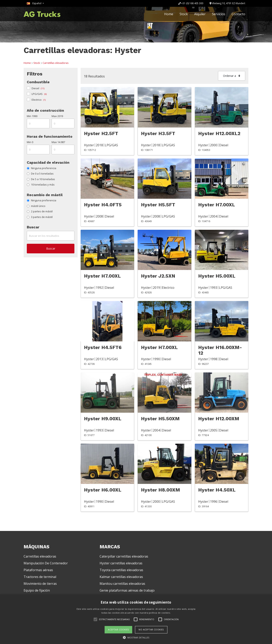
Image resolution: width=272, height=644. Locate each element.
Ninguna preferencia (41, 168)
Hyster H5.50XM (160, 419)
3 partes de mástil (40, 217)
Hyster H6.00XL (103, 490)
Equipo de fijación (37, 590)
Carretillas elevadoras (56, 63)
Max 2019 (57, 116)
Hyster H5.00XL (217, 276)
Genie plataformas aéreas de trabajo (127, 590)
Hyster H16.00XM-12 (220, 350)
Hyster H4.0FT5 (103, 205)
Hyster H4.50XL (217, 490)
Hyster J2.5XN (158, 276)
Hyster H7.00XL (217, 205)
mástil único (36, 206)
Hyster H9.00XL (103, 419)
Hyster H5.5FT (158, 205)
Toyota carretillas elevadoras (121, 570)
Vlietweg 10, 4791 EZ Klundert (227, 3)
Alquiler (200, 14)
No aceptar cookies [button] (151, 629)
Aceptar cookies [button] (118, 629)
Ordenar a (232, 76)
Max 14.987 (58, 142)
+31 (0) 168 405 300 (191, 3)
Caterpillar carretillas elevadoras (124, 556)
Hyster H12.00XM (219, 419)
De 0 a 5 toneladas (40, 174)
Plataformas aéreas (38, 570)
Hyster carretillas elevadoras (121, 563)
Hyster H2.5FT (101, 133)
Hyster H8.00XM (160, 490)
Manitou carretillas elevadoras (122, 584)
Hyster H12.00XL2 (219, 133)
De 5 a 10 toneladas (41, 179)
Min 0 (30, 142)
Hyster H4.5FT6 (103, 347)
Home (169, 14)
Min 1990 (32, 116)
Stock (184, 14)
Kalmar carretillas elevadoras (121, 577)
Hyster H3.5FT (158, 133)
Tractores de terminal (40, 577)
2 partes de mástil (40, 211)
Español (34, 3)
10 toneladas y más (41, 185)
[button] (136, 637)
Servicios (219, 14)
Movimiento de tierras (40, 584)
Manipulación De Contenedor (46, 563)
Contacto (238, 14)
